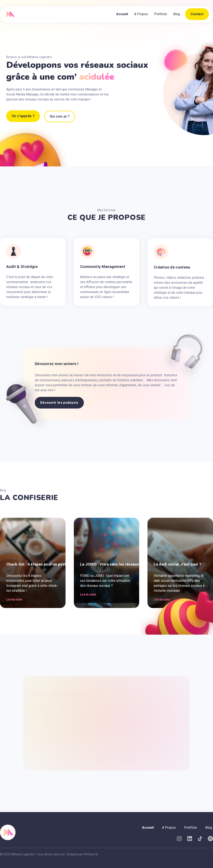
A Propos (141, 14)
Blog (177, 14)
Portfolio (161, 14)
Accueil (122, 14)
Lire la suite (14, 599)
